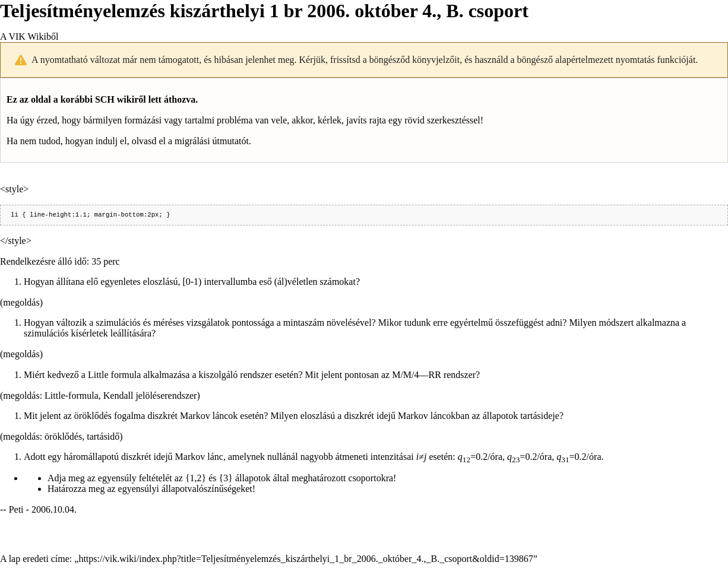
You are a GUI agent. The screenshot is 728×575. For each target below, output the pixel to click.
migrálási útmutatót (212, 141)
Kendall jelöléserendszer (150, 397)
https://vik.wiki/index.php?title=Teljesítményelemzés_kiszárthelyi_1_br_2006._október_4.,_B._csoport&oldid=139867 (306, 560)
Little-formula (72, 397)
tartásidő (103, 438)
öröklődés (63, 438)
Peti (16, 511)
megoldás (21, 304)
